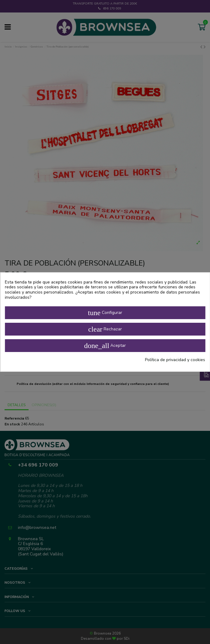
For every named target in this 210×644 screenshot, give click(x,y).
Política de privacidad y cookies (175, 360)
